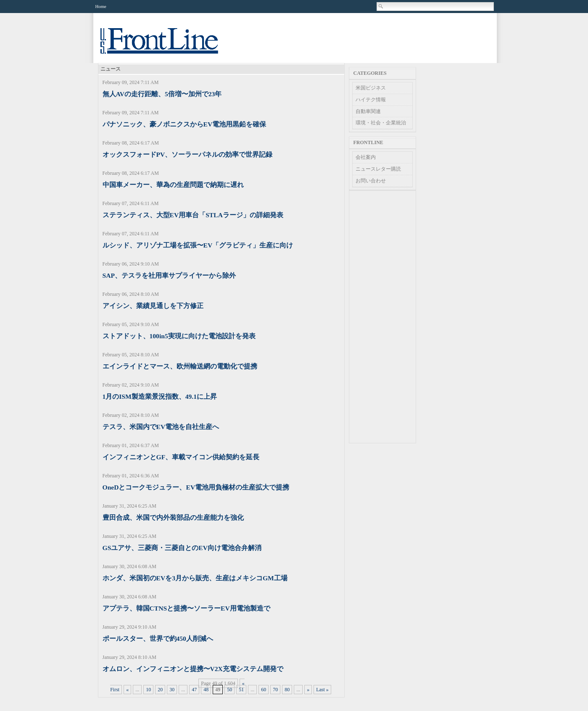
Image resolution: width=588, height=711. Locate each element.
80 (287, 690)
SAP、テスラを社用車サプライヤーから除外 (169, 275)
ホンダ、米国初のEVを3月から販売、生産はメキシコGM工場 (195, 578)
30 (172, 690)
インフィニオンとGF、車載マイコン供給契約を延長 (181, 457)
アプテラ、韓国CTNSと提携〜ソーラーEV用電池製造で (186, 608)
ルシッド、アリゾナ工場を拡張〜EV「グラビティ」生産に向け (198, 245)
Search (381, 6)
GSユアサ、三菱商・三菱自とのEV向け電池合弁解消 (182, 548)
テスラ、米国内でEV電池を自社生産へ (161, 427)
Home (101, 6)
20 (160, 690)
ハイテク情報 (371, 100)
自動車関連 (368, 111)
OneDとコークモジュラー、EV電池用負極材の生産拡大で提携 (196, 487)
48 (206, 690)
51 (241, 690)
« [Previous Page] (127, 690)
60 (264, 690)
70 (275, 690)
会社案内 (366, 157)
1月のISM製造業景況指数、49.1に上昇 (160, 396)
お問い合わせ (371, 181)
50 (229, 690)
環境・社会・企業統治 (381, 123)
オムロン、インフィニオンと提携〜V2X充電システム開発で (193, 669)
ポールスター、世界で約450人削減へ (158, 639)
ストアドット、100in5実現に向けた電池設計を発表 (179, 336)
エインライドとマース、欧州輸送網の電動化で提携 (180, 366)
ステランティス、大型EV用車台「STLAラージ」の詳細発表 (193, 215)
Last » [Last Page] (322, 690)
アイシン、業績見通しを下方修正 (153, 306)
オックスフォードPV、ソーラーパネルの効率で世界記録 (188, 154)
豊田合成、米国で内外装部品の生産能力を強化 (173, 517)
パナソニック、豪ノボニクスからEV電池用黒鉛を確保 (185, 124)
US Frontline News (168, 46)
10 (148, 690)
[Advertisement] (382, 317)
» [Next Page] (308, 690)
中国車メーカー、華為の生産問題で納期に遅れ (173, 185)
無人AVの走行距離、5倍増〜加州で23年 (162, 94)
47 (194, 690)
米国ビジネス (371, 88)
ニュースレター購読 (378, 169)
